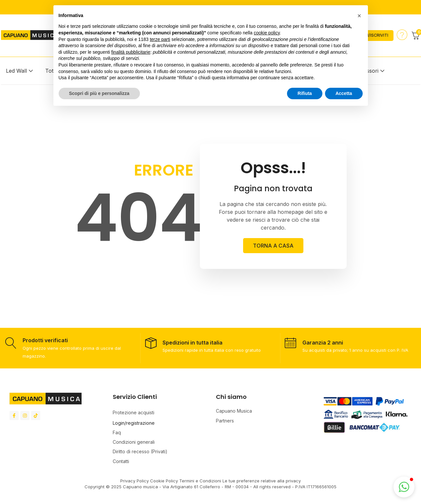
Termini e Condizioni (200, 481)
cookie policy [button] (267, 33)
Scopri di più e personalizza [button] (99, 93)
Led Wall (16, 71)
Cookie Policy (165, 481)
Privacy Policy (134, 481)
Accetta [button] (344, 93)
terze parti (160, 39)
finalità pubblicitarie (131, 52)
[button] (404, 487)
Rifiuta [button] (305, 93)
